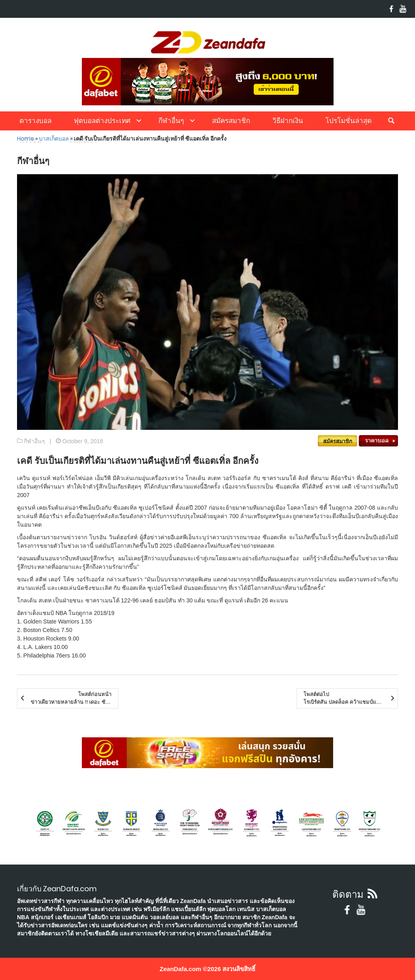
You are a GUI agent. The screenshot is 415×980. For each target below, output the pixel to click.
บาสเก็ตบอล (54, 139)
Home (26, 139)
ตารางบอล (35, 121)
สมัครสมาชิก (231, 121)
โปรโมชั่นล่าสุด (349, 121)
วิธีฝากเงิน (288, 121)
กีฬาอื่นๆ (171, 121)
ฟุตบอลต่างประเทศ (102, 121)
